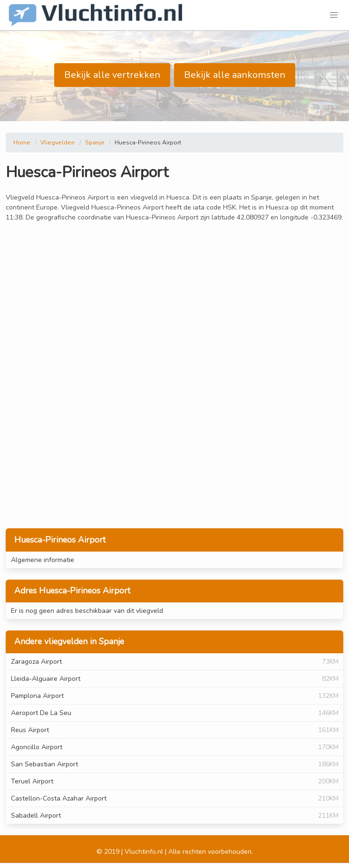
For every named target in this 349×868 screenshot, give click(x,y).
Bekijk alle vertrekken (112, 75)
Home (22, 143)
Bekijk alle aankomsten (235, 75)
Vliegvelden (58, 143)
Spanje (95, 143)
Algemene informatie (43, 560)
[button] (334, 15)
